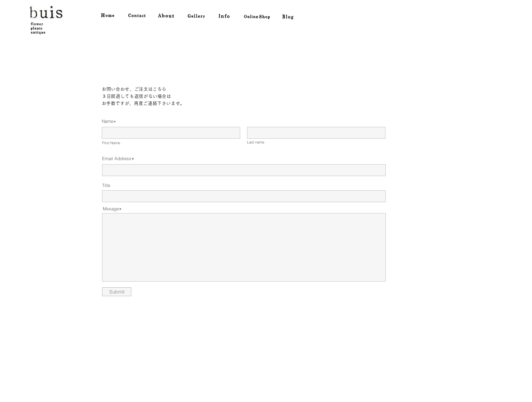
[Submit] (117, 292)
